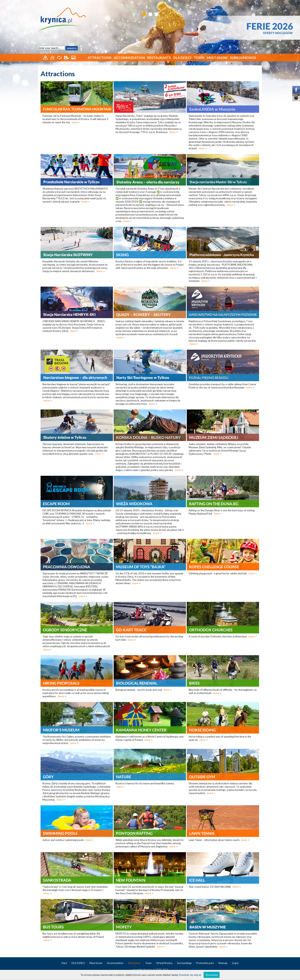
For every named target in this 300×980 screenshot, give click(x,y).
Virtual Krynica (165, 963)
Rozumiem (212, 975)
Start (64, 963)
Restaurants (159, 58)
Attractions (99, 58)
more (75, 122)
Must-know (217, 58)
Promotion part (205, 963)
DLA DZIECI (182, 58)
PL (257, 3)
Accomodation (115, 963)
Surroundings (243, 58)
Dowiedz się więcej (190, 975)
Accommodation (129, 58)
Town (199, 58)
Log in (235, 963)
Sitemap (223, 963)
